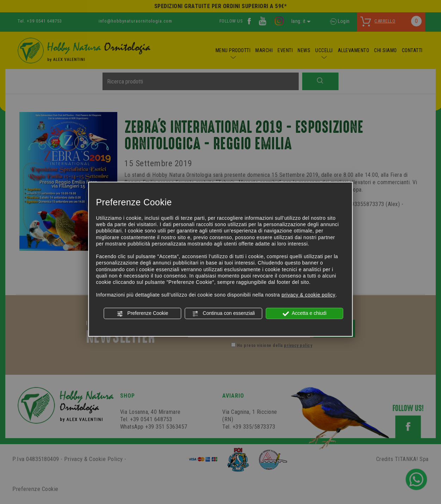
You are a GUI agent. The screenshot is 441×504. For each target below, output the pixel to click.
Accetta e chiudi (305, 313)
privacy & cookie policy (308, 295)
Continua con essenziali (224, 313)
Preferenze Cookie (143, 313)
